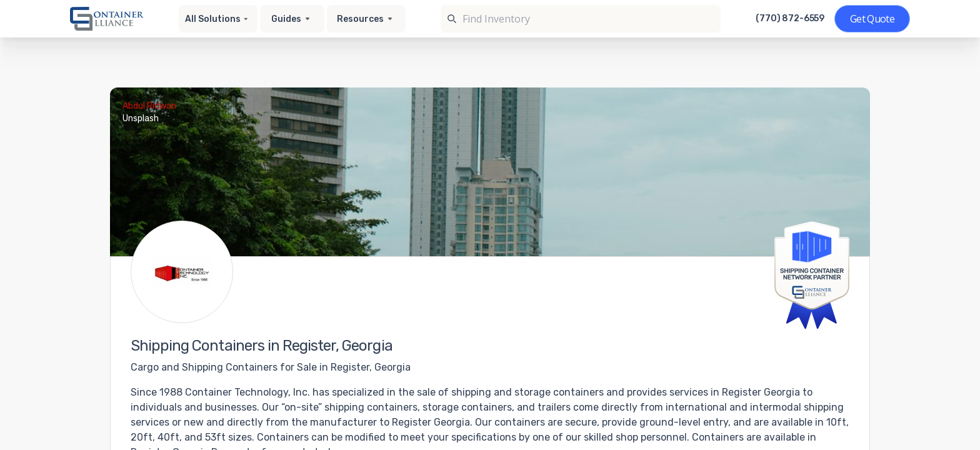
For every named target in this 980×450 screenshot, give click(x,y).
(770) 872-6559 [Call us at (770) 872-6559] (790, 19)
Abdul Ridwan (149, 106)
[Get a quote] (872, 19)
